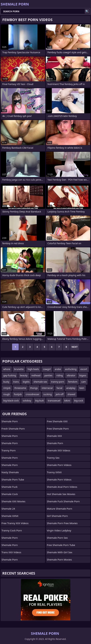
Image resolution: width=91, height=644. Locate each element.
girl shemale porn (57, 516)
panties (48, 375)
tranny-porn (58, 382)
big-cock (79, 401)
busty (6, 382)
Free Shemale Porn (58, 429)
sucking (48, 394)
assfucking (71, 369)
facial (59, 388)
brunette (19, 369)
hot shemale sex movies (61, 494)
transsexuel (54, 401)
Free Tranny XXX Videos (15, 523)
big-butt (40, 401)
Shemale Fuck (9, 487)
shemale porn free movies (62, 523)
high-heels (33, 369)
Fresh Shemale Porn (13, 429)
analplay (71, 388)
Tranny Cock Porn (12, 530)
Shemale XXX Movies (13, 501)
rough (7, 394)
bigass (83, 375)
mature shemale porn (60, 509)
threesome (20, 388)
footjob (18, 394)
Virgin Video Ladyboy (59, 530)
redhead (36, 375)
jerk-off (60, 394)
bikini (67, 401)
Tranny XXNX (54, 472)
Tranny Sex (53, 458)
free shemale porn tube (61, 545)
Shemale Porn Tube (13, 479)
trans (16, 382)
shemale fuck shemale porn (63, 501)
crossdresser (32, 394)
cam (84, 382)
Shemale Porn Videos (59, 465)
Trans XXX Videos (11, 552)
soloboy (27, 401)
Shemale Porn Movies (59, 560)
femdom (73, 382)
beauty (24, 375)
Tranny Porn (9, 450)
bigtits (26, 382)
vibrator (71, 375)
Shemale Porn (10, 421)
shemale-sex (40, 382)
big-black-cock (11, 401)
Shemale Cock (10, 494)
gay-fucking (10, 375)
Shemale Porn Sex (57, 538)
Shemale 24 (8, 509)
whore (7, 369)
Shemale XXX (54, 436)
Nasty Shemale (10, 472)
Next (75, 347)
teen (82, 388)
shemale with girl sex (60, 552)
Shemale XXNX (10, 516)
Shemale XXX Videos (59, 450)
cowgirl (47, 369)
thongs (34, 388)
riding (60, 375)
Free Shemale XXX (57, 421)
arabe (58, 369)
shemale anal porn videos (62, 487)
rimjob (7, 388)
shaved (71, 394)
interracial (47, 388)
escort (84, 369)
